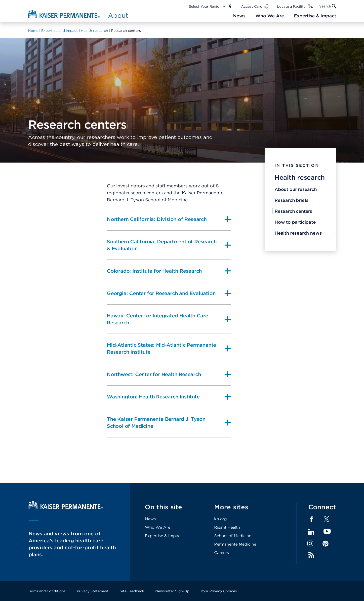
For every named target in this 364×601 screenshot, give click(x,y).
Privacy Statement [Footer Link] (93, 591)
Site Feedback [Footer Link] (132, 591)
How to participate (295, 222)
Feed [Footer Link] (311, 555)
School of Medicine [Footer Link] (233, 536)
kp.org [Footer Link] (221, 519)
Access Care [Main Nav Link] (252, 6)
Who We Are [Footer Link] (158, 527)
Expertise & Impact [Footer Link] (163, 536)
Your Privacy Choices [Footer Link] (219, 591)
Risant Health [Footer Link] (227, 527)
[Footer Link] (326, 521)
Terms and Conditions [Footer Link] (47, 591)
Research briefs (291, 200)
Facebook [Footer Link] (311, 519)
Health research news (298, 233)
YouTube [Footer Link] (327, 532)
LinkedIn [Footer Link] (311, 532)
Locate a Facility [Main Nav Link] (291, 6)
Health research (300, 177)
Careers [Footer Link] (222, 553)
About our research (296, 189)
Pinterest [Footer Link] (325, 544)
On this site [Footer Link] (164, 507)
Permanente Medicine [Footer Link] (235, 544)
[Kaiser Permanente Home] (66, 508)
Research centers (293, 211)
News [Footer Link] (150, 519)
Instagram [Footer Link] (310, 544)
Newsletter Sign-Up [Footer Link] (172, 591)
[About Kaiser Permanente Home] (79, 14)
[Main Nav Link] (207, 6)
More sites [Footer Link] (231, 507)
